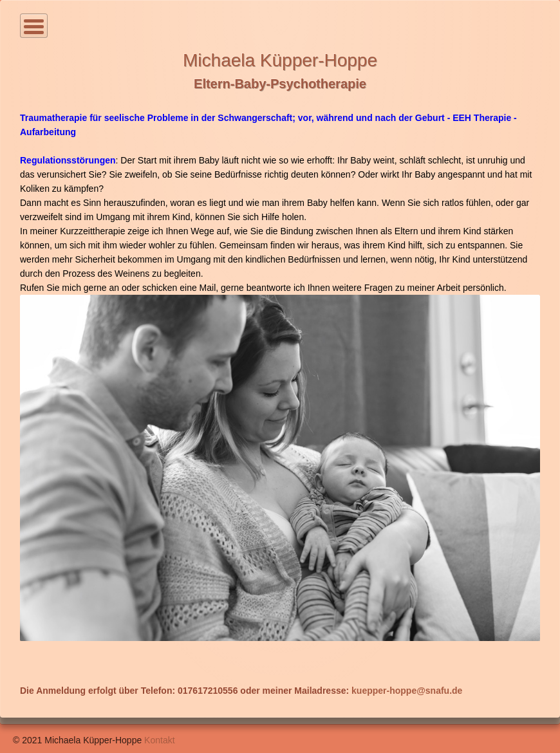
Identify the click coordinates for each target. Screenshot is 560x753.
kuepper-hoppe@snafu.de (407, 691)
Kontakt (159, 740)
